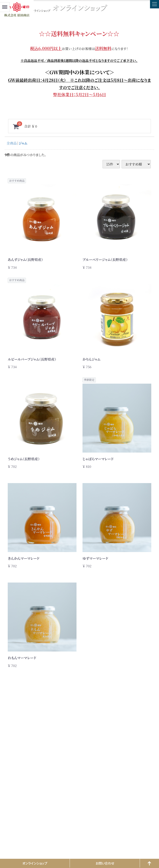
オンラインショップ (35, 863)
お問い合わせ (105, 863)
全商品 (12, 143)
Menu (5, 5)
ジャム (23, 143)
